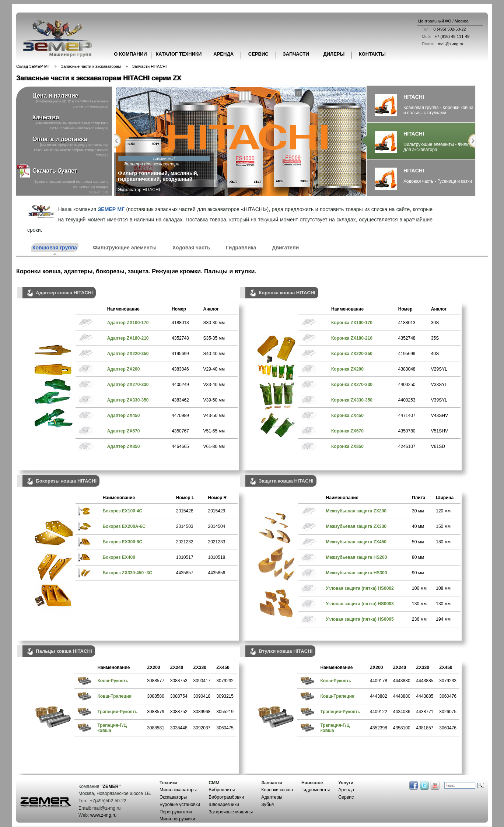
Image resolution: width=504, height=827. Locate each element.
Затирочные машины (231, 812)
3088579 (156, 712)
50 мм (418, 542)
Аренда (346, 790)
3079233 (448, 681)
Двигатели (285, 248)
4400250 (407, 385)
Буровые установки (180, 805)
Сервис (346, 797)
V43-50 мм (214, 416)
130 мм (419, 604)
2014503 (185, 526)
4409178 (379, 681)
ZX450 (223, 667)
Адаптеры (272, 797)
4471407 (407, 416)
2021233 (217, 542)
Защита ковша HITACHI (281, 481)
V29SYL (439, 369)
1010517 (185, 557)
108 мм (443, 588)
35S (435, 338)
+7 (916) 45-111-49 (444, 36)
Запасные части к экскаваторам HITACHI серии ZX (99, 78)
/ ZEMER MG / (222, 159)
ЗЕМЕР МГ (111, 209)
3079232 (225, 681)
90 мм (418, 573)
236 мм (419, 619)
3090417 (202, 681)
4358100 (402, 728)
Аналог (211, 309)
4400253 (407, 400)
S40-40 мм (214, 354)
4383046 (180, 369)
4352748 (180, 338)
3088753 (179, 681)
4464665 (180, 446)
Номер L (185, 498)
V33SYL (439, 385)
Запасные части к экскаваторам (91, 66)
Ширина (445, 498)
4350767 (180, 431)
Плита (419, 498)
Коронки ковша (277, 790)
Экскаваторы (173, 797)
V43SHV (440, 416)
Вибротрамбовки (226, 797)
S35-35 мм (214, 338)
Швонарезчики (224, 805)
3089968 (202, 712)
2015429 (217, 511)
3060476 (448, 696)
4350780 (407, 431)
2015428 (185, 511)
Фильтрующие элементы (125, 248)
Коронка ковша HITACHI (282, 293)
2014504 (217, 526)
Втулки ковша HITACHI (280, 651)
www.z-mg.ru (103, 815)
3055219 (225, 712)
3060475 (225, 728)
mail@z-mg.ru (441, 44)
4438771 (425, 712)
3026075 (448, 712)
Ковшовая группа (55, 248)
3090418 (202, 696)
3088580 (156, 696)
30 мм (418, 511)
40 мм (418, 526)
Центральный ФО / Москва (443, 21)
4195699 (180, 354)
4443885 (425, 681)
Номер (179, 309)
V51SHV (440, 431)
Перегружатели (176, 812)
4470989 (180, 416)
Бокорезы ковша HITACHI (61, 481)
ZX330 (200, 667)
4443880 (402, 681)
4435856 (217, 573)
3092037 (202, 728)
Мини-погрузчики (177, 819)
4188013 (180, 323)
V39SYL (439, 400)
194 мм (443, 619)
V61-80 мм (214, 446)
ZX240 (177, 667)
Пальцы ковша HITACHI (59, 651)
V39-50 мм (214, 400)
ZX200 (153, 667)
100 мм (419, 588)
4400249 (180, 385)
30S (435, 323)
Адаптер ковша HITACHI (59, 293)
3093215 (225, 696)
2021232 (185, 542)
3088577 (156, 681)
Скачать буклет (47, 171)
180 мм (443, 542)
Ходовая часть (191, 248)
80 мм (418, 557)
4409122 (379, 712)
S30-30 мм (214, 323)
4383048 (407, 369)
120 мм (443, 511)
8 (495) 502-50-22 (442, 29)
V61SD (438, 446)
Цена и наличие (55, 96)
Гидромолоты (316, 790)
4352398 (379, 728)
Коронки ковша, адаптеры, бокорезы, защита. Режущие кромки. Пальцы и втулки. (136, 271)
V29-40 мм (214, 369)
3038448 (179, 728)
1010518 (217, 557)
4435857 (185, 573)
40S (435, 354)
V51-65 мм (214, 431)
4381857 (425, 728)
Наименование (123, 309)
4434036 (402, 712)
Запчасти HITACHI (150, 66)
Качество (46, 117)
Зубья (267, 805)
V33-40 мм (214, 385)
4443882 (379, 696)
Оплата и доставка (60, 139)
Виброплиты (222, 790)
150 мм (443, 526)
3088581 (156, 728)
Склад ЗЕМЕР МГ (33, 66)
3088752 (179, 712)
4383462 (180, 400)
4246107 (407, 446)
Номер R (218, 498)
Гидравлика (241, 248)
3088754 (179, 696)
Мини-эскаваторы (178, 790)
